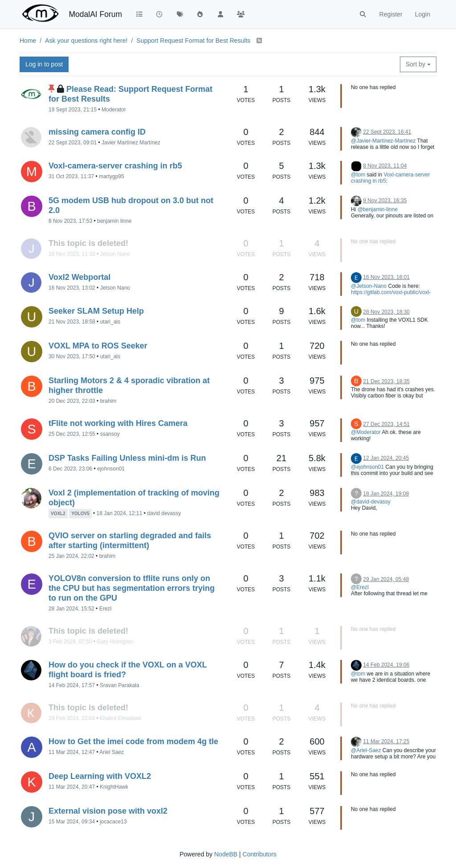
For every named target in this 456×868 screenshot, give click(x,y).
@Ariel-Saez (366, 750)
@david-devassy (371, 502)
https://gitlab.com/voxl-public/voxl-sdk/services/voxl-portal (391, 295)
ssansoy (110, 434)
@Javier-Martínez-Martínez (383, 141)
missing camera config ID (97, 132)
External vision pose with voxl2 (108, 811)
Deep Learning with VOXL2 (100, 776)
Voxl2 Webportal (79, 277)
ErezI (106, 609)
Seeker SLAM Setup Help (96, 311)
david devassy (164, 513)
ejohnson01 (111, 469)
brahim (108, 401)
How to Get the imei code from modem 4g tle (133, 741)
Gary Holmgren (115, 642)
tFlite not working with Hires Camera (118, 423)
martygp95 (112, 176)
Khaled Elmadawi (120, 718)
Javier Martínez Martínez (131, 143)
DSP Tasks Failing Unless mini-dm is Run (127, 458)
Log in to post (44, 64)
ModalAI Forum (95, 14)
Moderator (114, 110)
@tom (358, 175)
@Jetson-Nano (369, 286)
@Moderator (366, 432)
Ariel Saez (112, 752)
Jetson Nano (115, 254)
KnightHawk (114, 787)
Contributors (260, 854)
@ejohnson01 (367, 467)
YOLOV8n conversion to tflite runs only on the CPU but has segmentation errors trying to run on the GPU (132, 588)
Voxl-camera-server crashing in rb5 (115, 166)
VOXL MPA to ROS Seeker (98, 346)
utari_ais (110, 322)
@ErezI (360, 587)
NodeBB (226, 854)
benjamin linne (114, 221)
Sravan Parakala (120, 685)
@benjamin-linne (378, 209)
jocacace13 (113, 822)
